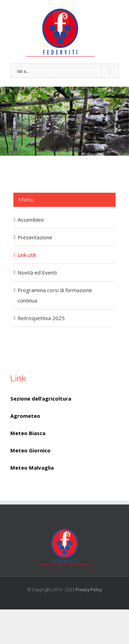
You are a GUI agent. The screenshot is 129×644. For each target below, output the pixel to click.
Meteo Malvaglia (32, 468)
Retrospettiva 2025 (41, 318)
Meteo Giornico (30, 450)
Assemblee (31, 220)
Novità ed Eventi (37, 272)
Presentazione (35, 237)
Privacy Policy (89, 590)
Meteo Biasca (28, 433)
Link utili (27, 255)
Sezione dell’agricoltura (41, 398)
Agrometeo (25, 416)
